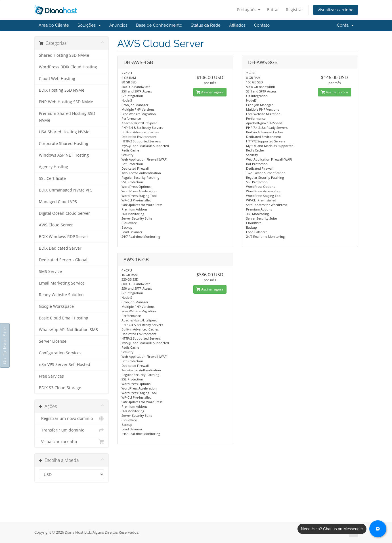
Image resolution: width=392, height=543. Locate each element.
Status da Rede (206, 25)
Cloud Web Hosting (57, 79)
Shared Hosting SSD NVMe (64, 55)
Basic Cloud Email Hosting (64, 318)
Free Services (51, 376)
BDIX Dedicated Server (60, 248)
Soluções (89, 25)
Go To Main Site (5, 345)
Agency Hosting (54, 167)
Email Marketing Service (62, 283)
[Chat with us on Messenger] (378, 529)
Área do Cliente (54, 25)
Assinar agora (210, 92)
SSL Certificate (52, 178)
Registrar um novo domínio (72, 418)
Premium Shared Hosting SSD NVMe (67, 117)
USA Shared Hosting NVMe (64, 132)
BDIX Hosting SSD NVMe (62, 90)
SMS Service (50, 271)
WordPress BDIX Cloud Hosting (68, 67)
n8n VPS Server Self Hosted (65, 365)
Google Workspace (56, 306)
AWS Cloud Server (56, 225)
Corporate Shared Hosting (64, 144)
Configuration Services (60, 353)
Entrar (273, 10)
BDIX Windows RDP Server (64, 237)
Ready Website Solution (61, 295)
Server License (53, 341)
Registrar (294, 10)
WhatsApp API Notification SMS (68, 330)
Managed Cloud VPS (58, 202)
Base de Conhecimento (159, 25)
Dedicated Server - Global (63, 260)
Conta (345, 25)
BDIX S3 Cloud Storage (60, 388)
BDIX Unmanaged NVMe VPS (66, 190)
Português (249, 10)
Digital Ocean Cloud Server (64, 213)
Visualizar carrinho (336, 10)
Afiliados (237, 25)
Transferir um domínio (72, 430)
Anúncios (118, 25)
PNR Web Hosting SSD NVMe (66, 102)
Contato (262, 25)
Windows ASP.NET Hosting (64, 155)
